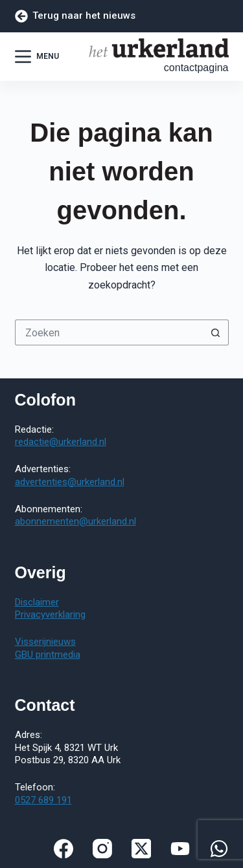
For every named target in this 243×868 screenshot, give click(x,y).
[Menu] (37, 57)
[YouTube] (180, 849)
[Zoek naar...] (109, 332)
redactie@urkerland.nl (61, 442)
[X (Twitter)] (141, 849)
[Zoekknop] (216, 332)
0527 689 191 (43, 800)
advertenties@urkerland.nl (70, 482)
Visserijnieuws (45, 642)
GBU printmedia (48, 655)
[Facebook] (64, 849)
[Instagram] (102, 849)
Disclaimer (37, 602)
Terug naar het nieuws (75, 16)
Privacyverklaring (50, 614)
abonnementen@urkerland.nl (75, 521)
